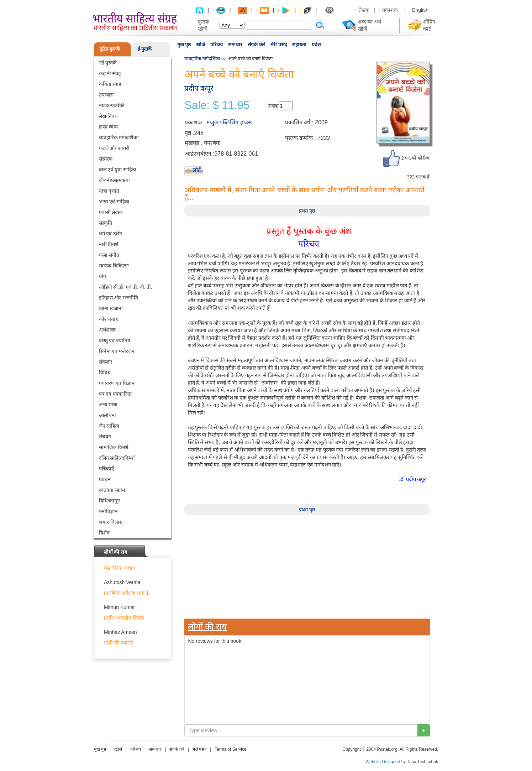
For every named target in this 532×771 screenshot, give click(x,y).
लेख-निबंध (109, 116)
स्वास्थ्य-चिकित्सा (114, 266)
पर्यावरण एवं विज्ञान (117, 383)
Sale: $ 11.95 (217, 105)
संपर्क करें (256, 45)
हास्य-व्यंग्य (109, 127)
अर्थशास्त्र (107, 330)
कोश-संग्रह (109, 319)
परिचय (217, 45)
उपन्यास (106, 95)
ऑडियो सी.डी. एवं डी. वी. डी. (126, 287)
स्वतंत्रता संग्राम (112, 490)
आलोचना (107, 415)
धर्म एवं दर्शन (111, 234)
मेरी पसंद (279, 45)
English (420, 10)
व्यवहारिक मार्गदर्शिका (119, 137)
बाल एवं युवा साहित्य (118, 170)
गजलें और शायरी (114, 148)
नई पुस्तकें (108, 63)
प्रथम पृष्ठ (307, 211)
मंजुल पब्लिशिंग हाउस (229, 122)
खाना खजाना (111, 308)
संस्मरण (106, 159)
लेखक (364, 10)
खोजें (201, 45)
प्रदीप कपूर (199, 88)
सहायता (299, 45)
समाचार (235, 45)
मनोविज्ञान (108, 511)
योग (102, 276)
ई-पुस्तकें (145, 49)
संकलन (106, 362)
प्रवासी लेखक (111, 212)
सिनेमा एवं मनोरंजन (117, 351)
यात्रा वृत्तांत (109, 191)
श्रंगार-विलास (111, 522)
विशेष (104, 533)
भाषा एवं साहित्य (114, 202)
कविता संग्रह (110, 84)
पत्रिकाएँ (107, 469)
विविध (105, 373)
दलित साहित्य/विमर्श (117, 458)
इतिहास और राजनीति (119, 298)
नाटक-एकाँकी (112, 105)
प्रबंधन (105, 479)
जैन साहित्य (109, 426)
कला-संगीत (109, 255)
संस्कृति (106, 223)
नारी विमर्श (109, 244)
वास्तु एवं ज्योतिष (115, 340)
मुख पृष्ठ (184, 45)
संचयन (105, 437)
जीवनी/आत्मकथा (115, 180)
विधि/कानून (110, 501)
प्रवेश (316, 45)
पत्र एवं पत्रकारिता (115, 394)
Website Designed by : (387, 762)
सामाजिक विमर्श (114, 447)
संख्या (273, 106)
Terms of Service (230, 749)
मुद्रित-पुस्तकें (110, 49)
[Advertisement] (307, 565)
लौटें (197, 170)
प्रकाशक (390, 10)
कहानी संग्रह (110, 73)
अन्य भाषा (108, 405)
